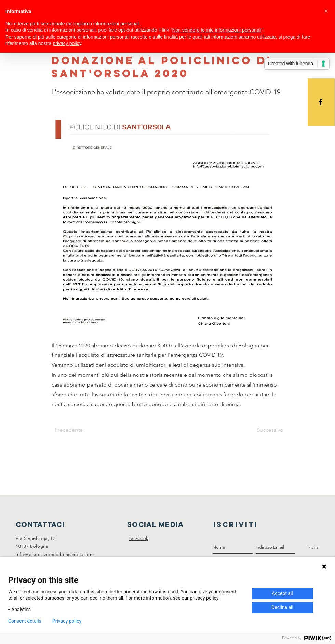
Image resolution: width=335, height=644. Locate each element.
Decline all (282, 607)
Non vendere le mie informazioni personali (217, 30)
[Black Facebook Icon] (320, 102)
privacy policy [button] (67, 43)
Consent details (25, 621)
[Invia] (313, 547)
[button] (326, 11)
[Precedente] (77, 430)
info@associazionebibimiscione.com (55, 554)
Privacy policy (67, 621)
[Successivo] (266, 430)
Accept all (282, 593)
